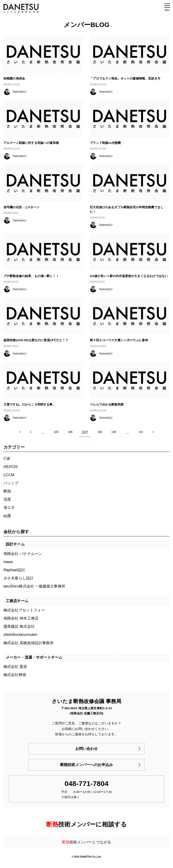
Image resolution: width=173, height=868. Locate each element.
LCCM (9, 475)
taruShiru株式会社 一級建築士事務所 (34, 586)
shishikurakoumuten (20, 635)
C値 (7, 458)
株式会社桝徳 (15, 675)
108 (100, 432)
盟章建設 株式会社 (19, 626)
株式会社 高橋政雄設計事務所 (29, 643)
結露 (7, 516)
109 (114, 432)
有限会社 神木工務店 (21, 618)
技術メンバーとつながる (86, 842)
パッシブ (11, 483)
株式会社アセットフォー (24, 610)
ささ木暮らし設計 (19, 578)
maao (8, 562)
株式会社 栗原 (15, 667)
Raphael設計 (14, 570)
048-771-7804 (87, 784)
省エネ (9, 507)
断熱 (7, 491)
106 (70, 432)
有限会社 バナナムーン (23, 554)
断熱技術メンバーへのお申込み (86, 765)
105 (56, 432)
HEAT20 (10, 467)
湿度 (7, 499)
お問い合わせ (87, 749)
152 (141, 432)
